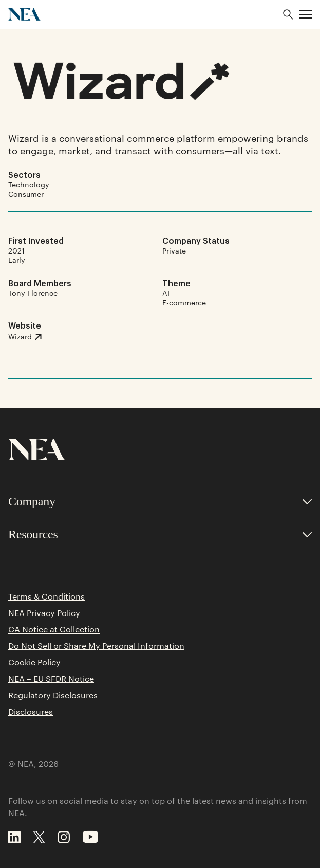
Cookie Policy (34, 662)
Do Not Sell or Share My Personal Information (96, 646)
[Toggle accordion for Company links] (160, 502)
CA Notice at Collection (54, 629)
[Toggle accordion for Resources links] (160, 535)
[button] (306, 14)
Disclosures (31, 712)
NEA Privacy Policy (44, 613)
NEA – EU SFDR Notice (51, 679)
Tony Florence (33, 293)
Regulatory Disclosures (53, 695)
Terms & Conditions (46, 596)
